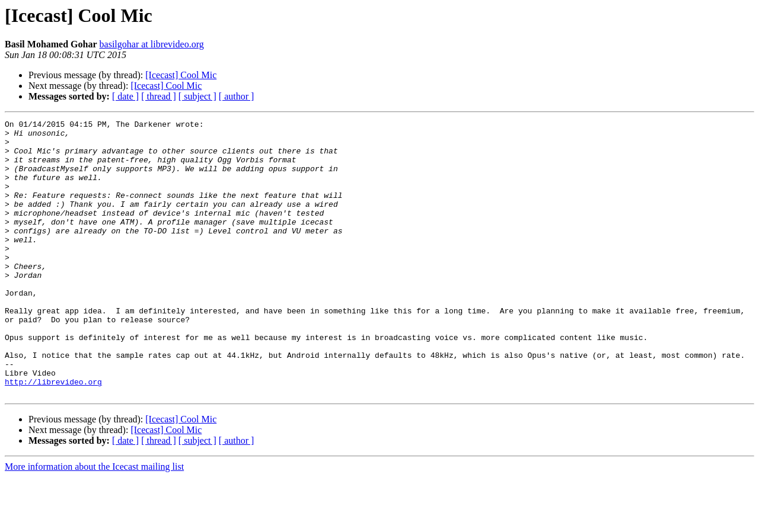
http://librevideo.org (53, 435)
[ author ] (237, 96)
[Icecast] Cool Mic (181, 75)
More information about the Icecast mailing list (94, 522)
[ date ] (125, 96)
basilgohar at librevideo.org (152, 44)
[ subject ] (197, 96)
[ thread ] (159, 96)
